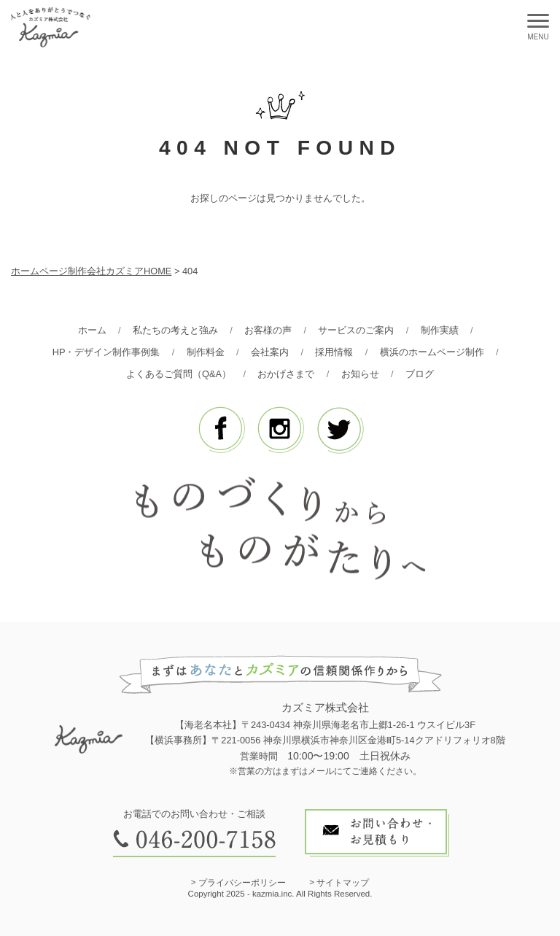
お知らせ (360, 374)
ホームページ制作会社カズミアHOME (91, 271)
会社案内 (270, 352)
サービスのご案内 (356, 330)
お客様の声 (268, 330)
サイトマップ (343, 883)
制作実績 (440, 330)
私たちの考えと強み (175, 330)
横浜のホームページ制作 (432, 352)
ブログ (420, 374)
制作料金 (206, 352)
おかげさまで (286, 374)
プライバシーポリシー (242, 883)
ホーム (92, 330)
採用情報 (334, 352)
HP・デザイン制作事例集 (106, 352)
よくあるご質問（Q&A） (179, 374)
